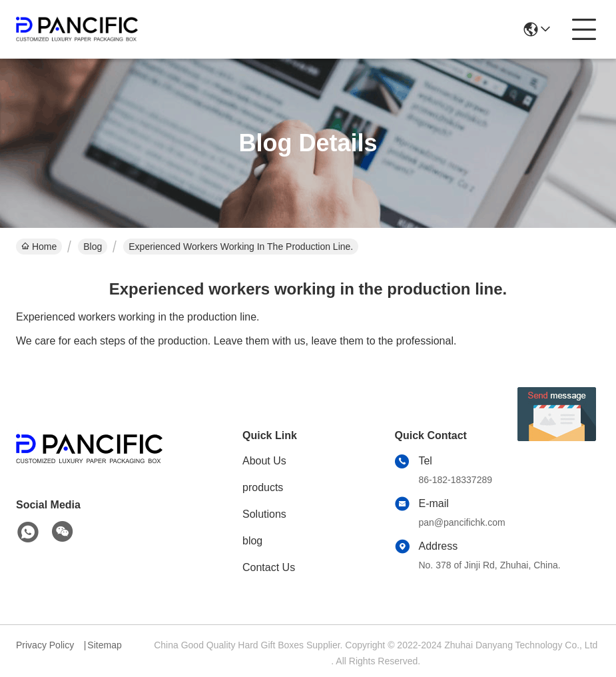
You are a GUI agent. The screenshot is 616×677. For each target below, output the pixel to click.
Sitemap (104, 645)
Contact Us (269, 567)
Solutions (264, 514)
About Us (264, 461)
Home (39, 247)
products (263, 487)
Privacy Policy (45, 645)
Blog (93, 247)
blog (252, 541)
